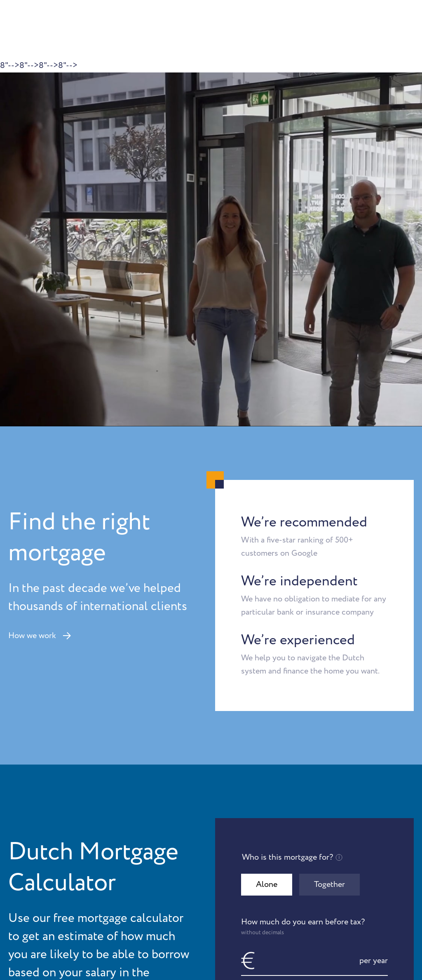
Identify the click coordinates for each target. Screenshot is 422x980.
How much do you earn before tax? (314, 926)
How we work (40, 636)
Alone (267, 884)
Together (329, 884)
